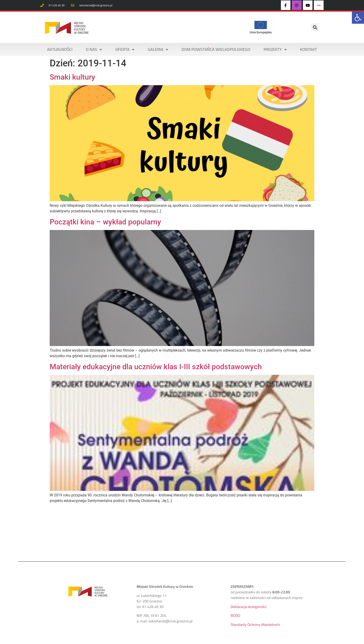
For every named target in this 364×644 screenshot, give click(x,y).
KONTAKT (308, 49)
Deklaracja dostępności (249, 607)
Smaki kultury (72, 77)
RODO (235, 615)
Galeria (158, 49)
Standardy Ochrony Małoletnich (255, 625)
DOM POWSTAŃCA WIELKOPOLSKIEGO (216, 49)
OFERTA (125, 49)
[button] (358, 18)
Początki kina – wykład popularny (105, 222)
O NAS (94, 49)
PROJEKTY (275, 49)
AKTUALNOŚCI (60, 49)
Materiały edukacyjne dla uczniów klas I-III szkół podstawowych (156, 367)
